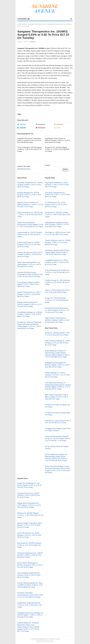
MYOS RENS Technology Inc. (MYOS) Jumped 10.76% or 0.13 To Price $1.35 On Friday (30, 565)
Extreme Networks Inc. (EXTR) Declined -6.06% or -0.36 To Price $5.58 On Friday (29, 195)
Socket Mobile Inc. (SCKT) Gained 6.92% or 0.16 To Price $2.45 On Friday (30, 234)
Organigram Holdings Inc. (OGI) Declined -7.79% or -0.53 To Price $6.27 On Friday (57, 185)
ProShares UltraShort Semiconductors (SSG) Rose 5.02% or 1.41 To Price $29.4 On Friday (30, 595)
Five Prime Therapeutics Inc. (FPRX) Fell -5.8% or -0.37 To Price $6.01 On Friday (58, 195)
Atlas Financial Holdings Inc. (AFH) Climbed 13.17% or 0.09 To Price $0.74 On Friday (57, 343)
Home (19, 24)
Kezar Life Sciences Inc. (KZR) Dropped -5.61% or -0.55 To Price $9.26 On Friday (29, 535)
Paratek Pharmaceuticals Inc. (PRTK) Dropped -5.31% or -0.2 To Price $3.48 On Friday (30, 304)
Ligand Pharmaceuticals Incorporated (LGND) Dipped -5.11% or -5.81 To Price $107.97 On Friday (30, 225)
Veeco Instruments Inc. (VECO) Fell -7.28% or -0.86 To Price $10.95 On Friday (30, 215)
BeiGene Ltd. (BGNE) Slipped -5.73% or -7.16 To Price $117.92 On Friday (30, 515)
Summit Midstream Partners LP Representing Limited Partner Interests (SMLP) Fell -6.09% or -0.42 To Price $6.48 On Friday (56, 457)
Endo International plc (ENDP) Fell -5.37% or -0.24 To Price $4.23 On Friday (57, 272)
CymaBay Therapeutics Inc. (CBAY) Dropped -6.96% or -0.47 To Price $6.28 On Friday (30, 185)
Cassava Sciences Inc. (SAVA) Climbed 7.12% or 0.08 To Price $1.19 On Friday (29, 495)
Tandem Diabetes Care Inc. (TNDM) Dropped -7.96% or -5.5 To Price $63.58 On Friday (58, 242)
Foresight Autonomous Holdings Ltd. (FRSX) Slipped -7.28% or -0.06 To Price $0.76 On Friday (30, 615)
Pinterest (41, 128)
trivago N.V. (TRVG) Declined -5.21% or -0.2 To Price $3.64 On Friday (57, 300)
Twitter (21, 124)
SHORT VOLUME (24, 166)
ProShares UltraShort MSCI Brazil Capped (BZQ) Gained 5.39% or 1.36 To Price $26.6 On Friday (57, 252)
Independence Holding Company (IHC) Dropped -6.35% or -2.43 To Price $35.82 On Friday (57, 225)
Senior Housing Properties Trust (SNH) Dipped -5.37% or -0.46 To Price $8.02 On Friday (29, 264)
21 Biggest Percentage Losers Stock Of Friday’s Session (58, 429)
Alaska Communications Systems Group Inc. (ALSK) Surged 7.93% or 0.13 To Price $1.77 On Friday (58, 438)
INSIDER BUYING (24, 169)
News (24, 24)
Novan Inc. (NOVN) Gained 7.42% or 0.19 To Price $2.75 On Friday (57, 334)
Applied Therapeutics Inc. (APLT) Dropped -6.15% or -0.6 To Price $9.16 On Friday (29, 294)
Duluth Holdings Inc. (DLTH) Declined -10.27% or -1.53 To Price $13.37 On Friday (57, 375)
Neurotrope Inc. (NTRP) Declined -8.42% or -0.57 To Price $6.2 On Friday (29, 545)
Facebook (40, 124)
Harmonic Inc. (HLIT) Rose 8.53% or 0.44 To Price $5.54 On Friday (58, 422)
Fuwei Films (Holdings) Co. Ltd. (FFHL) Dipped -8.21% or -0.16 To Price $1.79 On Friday (29, 485)
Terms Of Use (41, 641)
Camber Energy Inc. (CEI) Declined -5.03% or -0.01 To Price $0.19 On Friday (58, 282)
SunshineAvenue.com (41, 639)
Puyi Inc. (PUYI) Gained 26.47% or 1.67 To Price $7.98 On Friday (57, 291)
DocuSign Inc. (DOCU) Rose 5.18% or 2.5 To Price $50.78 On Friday (58, 233)
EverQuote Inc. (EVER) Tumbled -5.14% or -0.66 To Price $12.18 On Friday (58, 215)
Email (57, 128)
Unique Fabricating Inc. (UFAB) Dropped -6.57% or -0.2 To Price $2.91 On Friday (29, 244)
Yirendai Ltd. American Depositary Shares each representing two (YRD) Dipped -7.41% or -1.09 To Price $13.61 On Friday (29, 325)
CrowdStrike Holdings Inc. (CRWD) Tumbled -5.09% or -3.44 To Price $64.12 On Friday (30, 314)
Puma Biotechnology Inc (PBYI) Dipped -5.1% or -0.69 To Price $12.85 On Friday (29, 284)
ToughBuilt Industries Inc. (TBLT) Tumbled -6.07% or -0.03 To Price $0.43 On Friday (57, 262)
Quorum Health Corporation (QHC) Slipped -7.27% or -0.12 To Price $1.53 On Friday (30, 525)
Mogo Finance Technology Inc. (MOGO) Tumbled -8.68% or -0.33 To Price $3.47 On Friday (57, 320)
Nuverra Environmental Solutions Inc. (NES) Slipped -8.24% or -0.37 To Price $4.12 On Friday (57, 310)
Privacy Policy (49, 641)
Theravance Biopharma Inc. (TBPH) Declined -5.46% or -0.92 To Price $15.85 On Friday (30, 555)
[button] (23, 19)
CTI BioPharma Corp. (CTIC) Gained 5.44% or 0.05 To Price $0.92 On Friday (56, 205)
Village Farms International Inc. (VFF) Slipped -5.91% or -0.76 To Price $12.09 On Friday (29, 505)
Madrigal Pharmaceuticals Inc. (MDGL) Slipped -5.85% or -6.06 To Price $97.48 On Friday (58, 365)
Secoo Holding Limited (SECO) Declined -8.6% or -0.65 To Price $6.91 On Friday (29, 575)
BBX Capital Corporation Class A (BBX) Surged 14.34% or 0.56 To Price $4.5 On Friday (57, 397)
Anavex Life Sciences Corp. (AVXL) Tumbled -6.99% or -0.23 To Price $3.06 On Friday (30, 255)
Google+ (59, 124)
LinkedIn (22, 128)
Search (48, 165)
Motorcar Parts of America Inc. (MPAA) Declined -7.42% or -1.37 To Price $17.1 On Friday (30, 205)
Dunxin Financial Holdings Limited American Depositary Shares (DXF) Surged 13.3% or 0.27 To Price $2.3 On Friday (58, 469)
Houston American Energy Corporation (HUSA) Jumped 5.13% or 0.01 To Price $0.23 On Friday (30, 274)
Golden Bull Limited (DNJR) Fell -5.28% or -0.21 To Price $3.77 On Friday (29, 605)
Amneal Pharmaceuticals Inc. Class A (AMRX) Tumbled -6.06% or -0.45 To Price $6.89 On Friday (30, 585)
